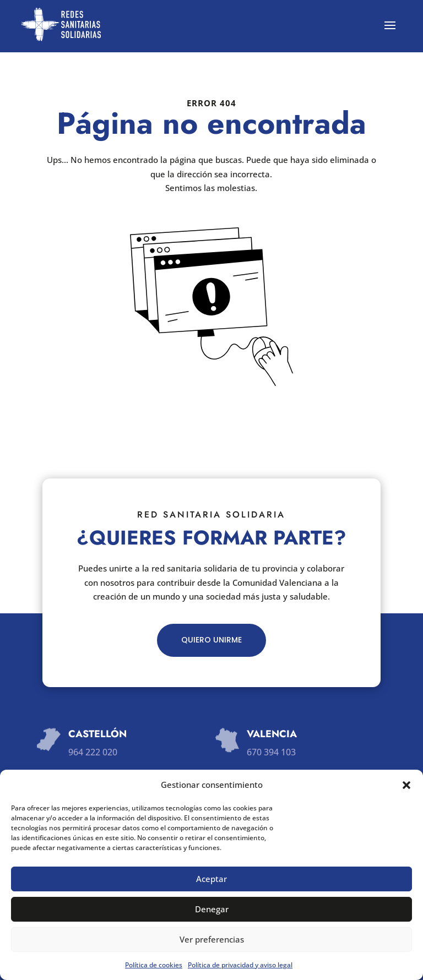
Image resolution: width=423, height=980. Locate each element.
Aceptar (211, 879)
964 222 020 (93, 752)
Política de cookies (154, 965)
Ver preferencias (212, 939)
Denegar (212, 909)
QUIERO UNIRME (211, 640)
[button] (406, 785)
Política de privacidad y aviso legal (240, 965)
